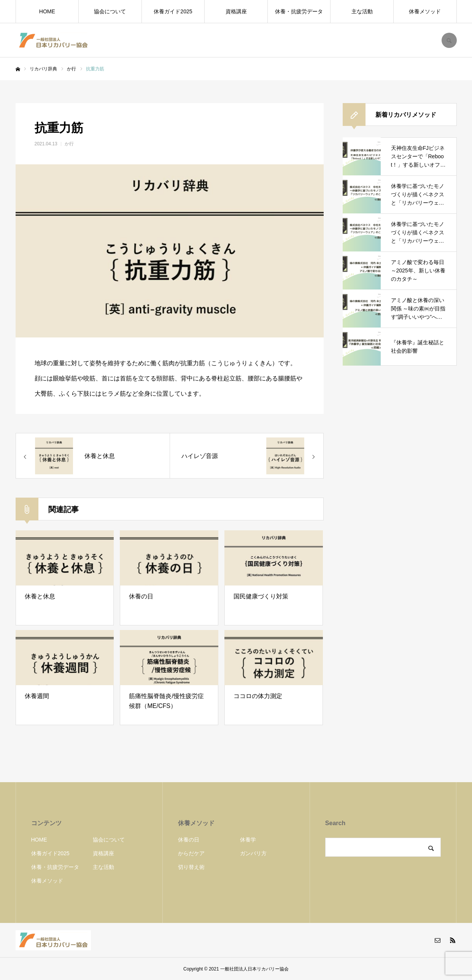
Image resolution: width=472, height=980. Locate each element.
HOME (47, 11)
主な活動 (362, 11)
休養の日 (189, 840)
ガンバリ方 (253, 853)
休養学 (248, 840)
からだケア (191, 853)
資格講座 (236, 11)
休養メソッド (425, 11)
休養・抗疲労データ (299, 11)
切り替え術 (191, 867)
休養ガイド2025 (173, 11)
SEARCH (449, 40)
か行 (69, 144)
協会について (110, 11)
